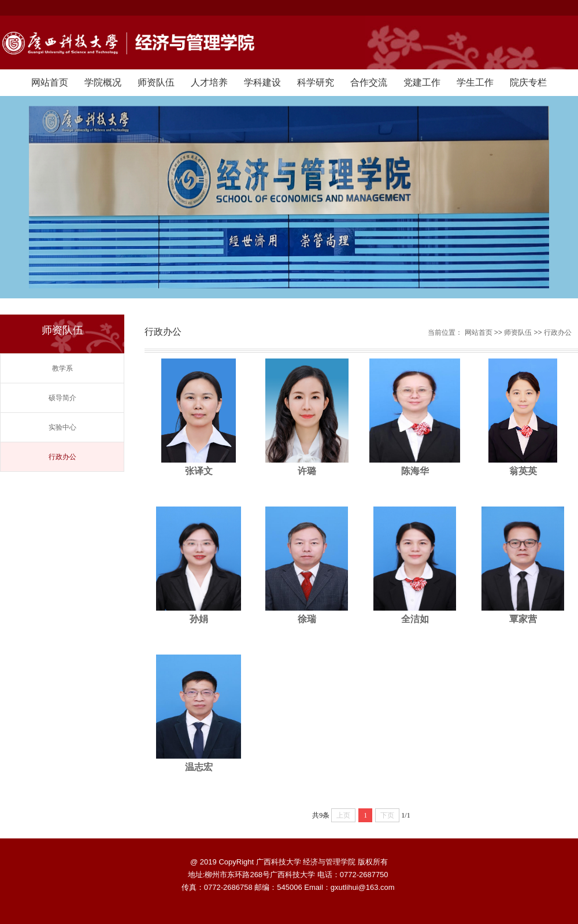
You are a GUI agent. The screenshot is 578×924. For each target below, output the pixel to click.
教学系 (62, 368)
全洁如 (415, 619)
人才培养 (209, 82)
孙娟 (199, 619)
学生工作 (475, 82)
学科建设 (262, 82)
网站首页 (50, 82)
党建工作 (422, 82)
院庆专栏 (528, 82)
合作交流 (369, 82)
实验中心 (62, 427)
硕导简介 (62, 398)
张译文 (199, 471)
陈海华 (415, 471)
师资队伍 (156, 82)
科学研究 (316, 82)
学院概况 (103, 82)
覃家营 (523, 619)
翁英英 (523, 471)
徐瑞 (307, 619)
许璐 (307, 471)
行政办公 (62, 457)
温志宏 (199, 767)
